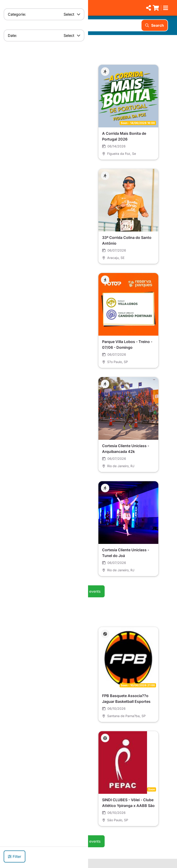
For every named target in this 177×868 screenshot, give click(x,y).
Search (155, 25)
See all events (88, 591)
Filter (15, 856)
